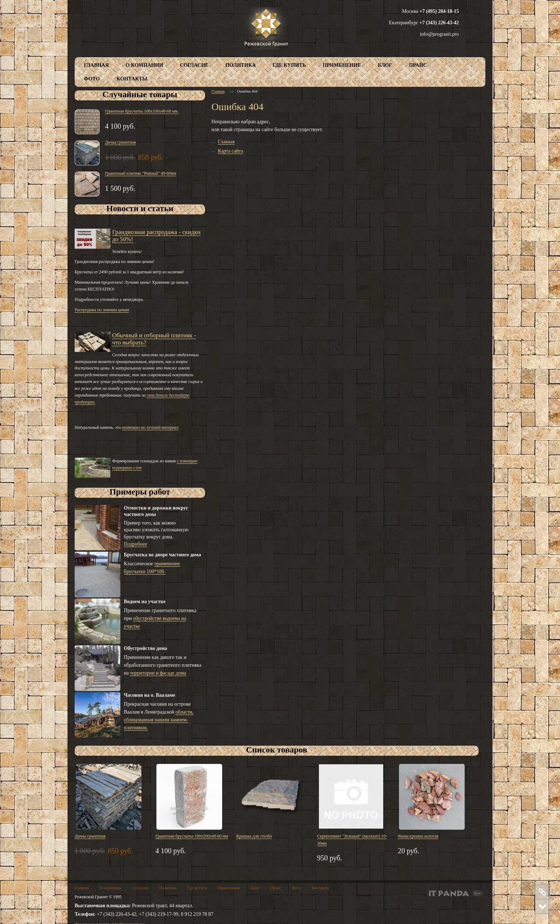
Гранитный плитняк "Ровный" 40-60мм (141, 173)
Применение (229, 888)
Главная (218, 91)
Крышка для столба (254, 836)
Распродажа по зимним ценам (102, 310)
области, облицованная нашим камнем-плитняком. (159, 720)
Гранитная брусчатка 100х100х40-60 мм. (142, 111)
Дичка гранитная (120, 142)
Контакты (320, 888)
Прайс (276, 888)
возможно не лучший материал (150, 427)
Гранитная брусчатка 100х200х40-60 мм (192, 836)
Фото (296, 888)
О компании (111, 888)
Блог (255, 888)
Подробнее (136, 544)
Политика (168, 888)
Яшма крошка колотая (418, 836)
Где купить (197, 888)
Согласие (140, 888)
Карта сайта (231, 151)
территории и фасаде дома (158, 673)
